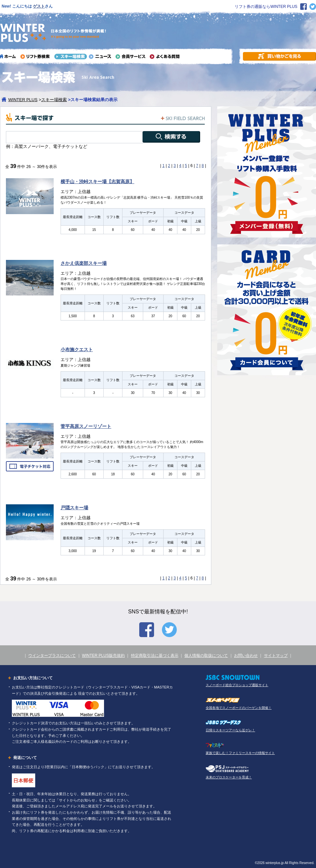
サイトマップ (276, 656)
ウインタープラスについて (52, 656)
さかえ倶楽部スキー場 (84, 263)
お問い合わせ (246, 656)
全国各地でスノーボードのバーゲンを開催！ (239, 708)
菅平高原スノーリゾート (86, 426)
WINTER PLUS (23, 100)
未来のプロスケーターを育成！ (229, 777)
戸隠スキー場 (74, 508)
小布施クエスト (77, 350)
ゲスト (39, 6)
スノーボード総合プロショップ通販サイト (237, 685)
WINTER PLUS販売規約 (103, 656)
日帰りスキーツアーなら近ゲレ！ (230, 730)
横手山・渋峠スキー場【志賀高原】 (97, 182)
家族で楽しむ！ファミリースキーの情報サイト (240, 753)
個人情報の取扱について (206, 656)
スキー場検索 (54, 100)
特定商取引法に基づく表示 (155, 656)
